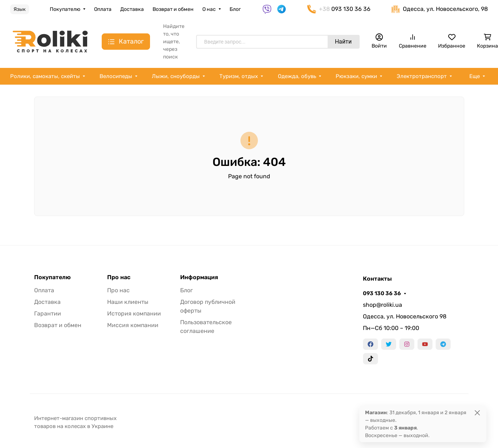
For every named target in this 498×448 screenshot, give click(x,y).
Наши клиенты (128, 302)
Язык (20, 9)
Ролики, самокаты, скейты (45, 76)
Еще (475, 76)
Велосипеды (116, 76)
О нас (209, 9)
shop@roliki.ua (382, 305)
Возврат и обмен (173, 9)
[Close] (477, 413)
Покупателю (65, 9)
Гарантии (48, 313)
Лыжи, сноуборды (176, 76)
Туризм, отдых (239, 76)
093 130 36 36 (382, 293)
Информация (199, 277)
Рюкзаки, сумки (356, 76)
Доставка (132, 9)
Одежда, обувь (297, 76)
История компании (134, 313)
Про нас (119, 277)
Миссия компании (133, 325)
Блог (235, 9)
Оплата (103, 9)
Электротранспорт (422, 76)
